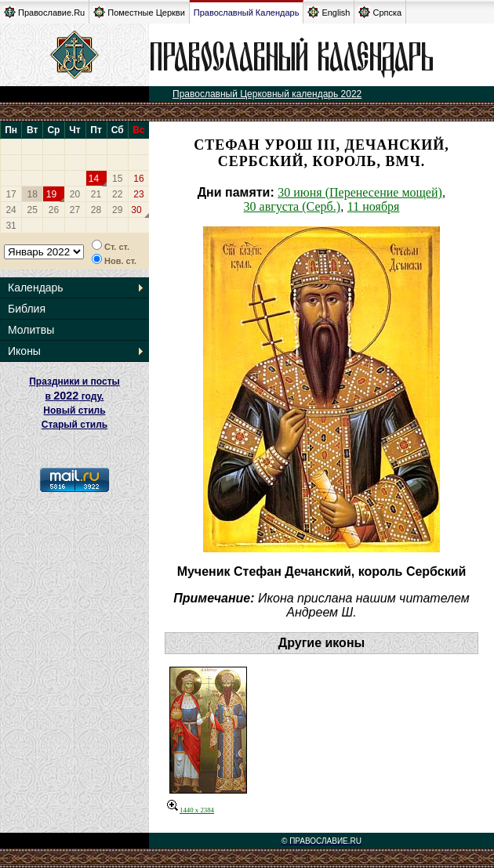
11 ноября (374, 206)
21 (96, 194)
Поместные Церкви (139, 12)
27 (75, 210)
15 (117, 179)
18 (33, 194)
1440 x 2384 (191, 810)
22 (117, 194)
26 (54, 210)
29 (117, 210)
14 (94, 179)
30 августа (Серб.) (292, 206)
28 (96, 210)
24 (11, 210)
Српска (380, 12)
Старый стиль (74, 425)
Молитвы (31, 330)
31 (11, 226)
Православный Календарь (247, 13)
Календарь (36, 288)
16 (138, 179)
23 (138, 194)
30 (136, 210)
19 (51, 194)
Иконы (24, 351)
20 (75, 194)
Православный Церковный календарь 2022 (267, 94)
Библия (27, 309)
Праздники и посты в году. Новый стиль (74, 396)
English (329, 12)
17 (11, 194)
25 (33, 210)
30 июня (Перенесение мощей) (360, 192)
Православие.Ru (44, 12)
